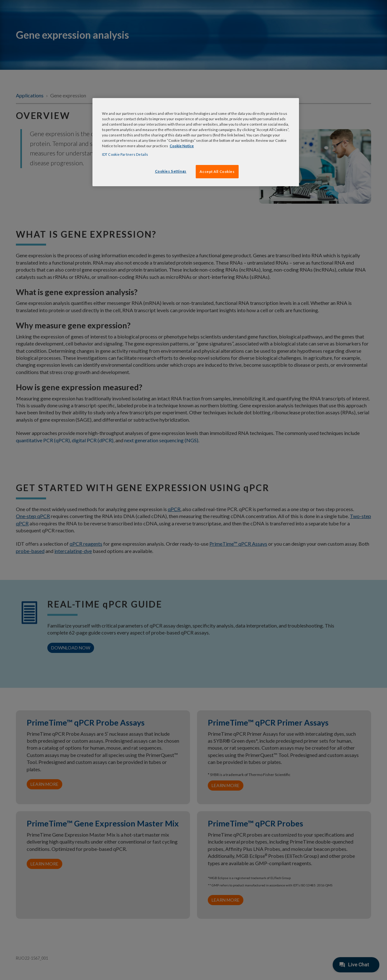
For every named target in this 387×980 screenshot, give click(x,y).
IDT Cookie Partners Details (125, 154)
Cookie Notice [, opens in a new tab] (182, 146)
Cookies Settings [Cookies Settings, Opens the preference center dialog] (171, 171)
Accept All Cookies (217, 171)
